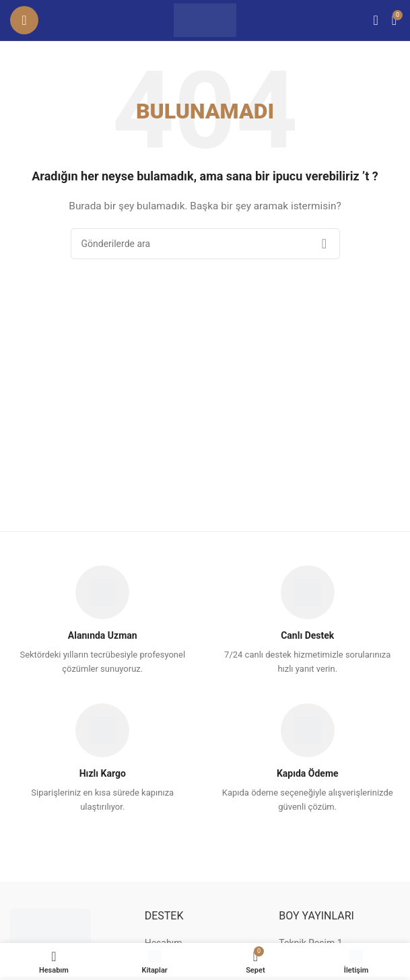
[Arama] (375, 20)
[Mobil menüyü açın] (24, 20)
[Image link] (50, 929)
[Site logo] (205, 20)
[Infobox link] (102, 621)
